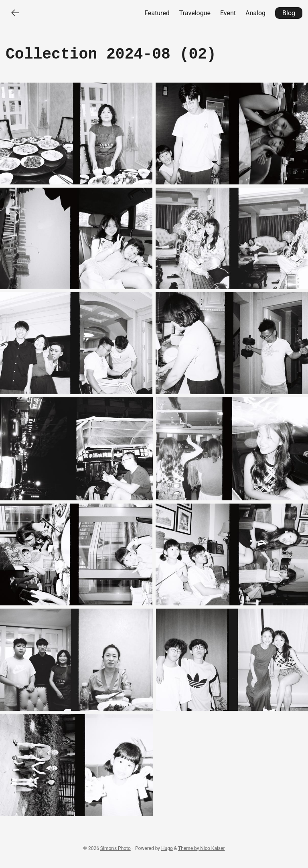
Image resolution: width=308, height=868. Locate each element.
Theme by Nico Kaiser (202, 848)
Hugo (167, 848)
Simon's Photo (115, 848)
